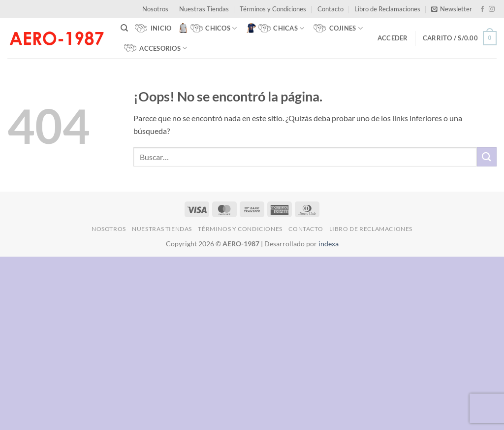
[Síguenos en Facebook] (482, 9)
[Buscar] (124, 28)
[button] (452, 9)
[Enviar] (487, 157)
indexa (329, 244)
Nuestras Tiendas (204, 9)
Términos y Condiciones (273, 9)
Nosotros (155, 9)
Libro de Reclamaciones (387, 9)
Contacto (331, 9)
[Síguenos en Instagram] (492, 9)
